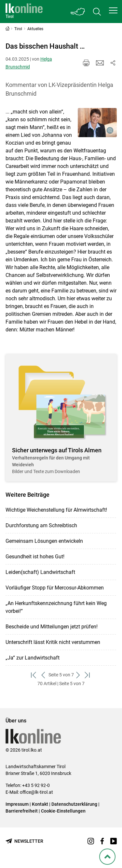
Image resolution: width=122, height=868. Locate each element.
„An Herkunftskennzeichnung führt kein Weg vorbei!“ (56, 607)
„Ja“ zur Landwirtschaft (33, 658)
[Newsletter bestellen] (24, 841)
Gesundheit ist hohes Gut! (35, 557)
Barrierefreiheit (22, 811)
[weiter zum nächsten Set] (79, 675)
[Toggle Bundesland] (78, 12)
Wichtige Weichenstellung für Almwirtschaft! (56, 510)
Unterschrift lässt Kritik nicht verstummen (53, 642)
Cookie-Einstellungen (63, 811)
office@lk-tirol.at (36, 792)
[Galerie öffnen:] (97, 123)
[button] (113, 10)
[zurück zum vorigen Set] (44, 675)
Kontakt (40, 804)
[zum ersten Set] (34, 675)
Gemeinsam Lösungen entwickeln (44, 541)
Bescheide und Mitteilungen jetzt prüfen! (52, 627)
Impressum (17, 804)
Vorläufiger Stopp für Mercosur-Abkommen (55, 588)
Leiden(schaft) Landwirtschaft (40, 572)
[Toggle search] (97, 12)
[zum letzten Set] (88, 675)
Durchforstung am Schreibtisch (41, 525)
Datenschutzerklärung (74, 804)
